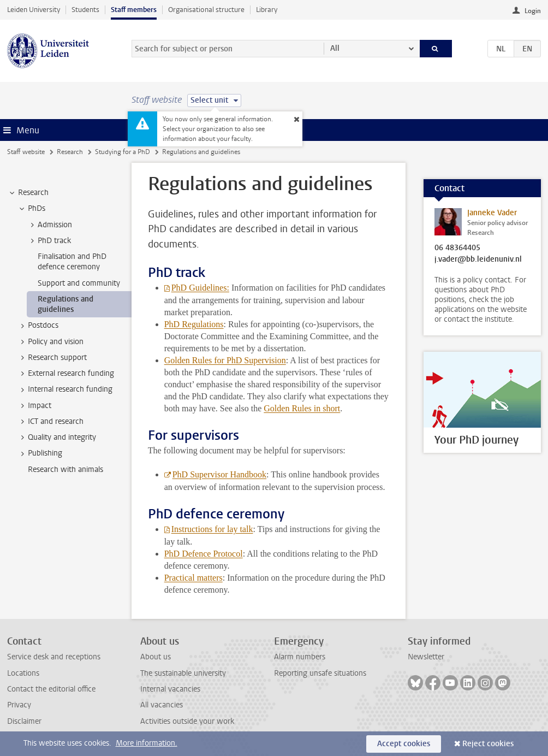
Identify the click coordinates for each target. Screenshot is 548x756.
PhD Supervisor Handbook (219, 474)
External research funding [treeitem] (66, 374)
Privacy (19, 705)
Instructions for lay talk (212, 529)
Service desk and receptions (54, 657)
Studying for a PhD (123, 152)
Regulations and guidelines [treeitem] (65, 304)
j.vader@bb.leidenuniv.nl (478, 259)
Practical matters (193, 578)
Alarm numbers (300, 657)
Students (85, 10)
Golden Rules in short (302, 408)
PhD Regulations (194, 324)
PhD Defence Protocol (204, 554)
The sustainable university (183, 673)
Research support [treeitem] (52, 358)
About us (156, 657)
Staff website (26, 152)
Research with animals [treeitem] (65, 469)
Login (533, 11)
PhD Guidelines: (200, 288)
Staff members (134, 10)
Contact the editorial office (51, 689)
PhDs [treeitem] (31, 209)
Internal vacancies (170, 689)
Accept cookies (404, 744)
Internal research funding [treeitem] (65, 389)
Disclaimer (24, 721)
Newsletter (426, 657)
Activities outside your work (187, 721)
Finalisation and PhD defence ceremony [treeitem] (72, 262)
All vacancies (162, 705)
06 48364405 (457, 248)
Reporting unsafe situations (320, 673)
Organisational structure (206, 10)
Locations (23, 673)
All (335, 48)
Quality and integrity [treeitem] (57, 438)
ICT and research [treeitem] (50, 422)
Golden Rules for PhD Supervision (225, 360)
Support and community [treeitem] (79, 283)
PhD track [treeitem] (49, 241)
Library (267, 10)
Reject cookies (488, 744)
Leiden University (34, 10)
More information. (147, 743)
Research (70, 152)
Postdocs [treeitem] (38, 326)
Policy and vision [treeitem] (50, 342)
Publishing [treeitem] (40, 453)
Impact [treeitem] (34, 406)
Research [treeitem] (28, 193)
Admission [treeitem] (50, 225)
